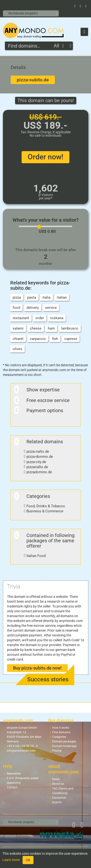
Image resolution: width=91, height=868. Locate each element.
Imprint (57, 802)
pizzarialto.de (37, 467)
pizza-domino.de (40, 457)
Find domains (61, 732)
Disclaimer (59, 798)
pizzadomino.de (39, 472)
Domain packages (64, 741)
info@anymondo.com (21, 751)
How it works (61, 728)
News (56, 779)
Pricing (57, 751)
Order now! (45, 157)
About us (58, 784)
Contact (12, 787)
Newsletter (14, 774)
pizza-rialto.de (38, 452)
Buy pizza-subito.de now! (37, 668)
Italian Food (36, 556)
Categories (59, 737)
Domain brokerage (64, 746)
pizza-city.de (36, 462)
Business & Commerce (45, 511)
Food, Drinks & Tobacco (46, 506)
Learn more (11, 860)
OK (28, 860)
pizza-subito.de (33, 80)
